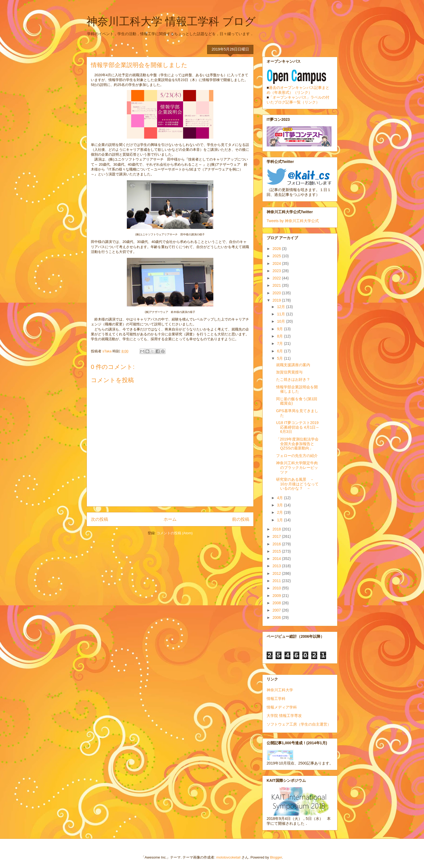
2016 (277, 544)
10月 (281, 321)
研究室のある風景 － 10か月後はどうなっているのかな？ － (297, 484)
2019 (277, 300)
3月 (280, 505)
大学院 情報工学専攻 (284, 716)
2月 (280, 512)
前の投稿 (241, 519)
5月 (280, 358)
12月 (281, 307)
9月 (280, 329)
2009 (277, 596)
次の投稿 (100, 519)
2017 (277, 536)
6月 (280, 351)
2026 (277, 249)
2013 (277, 566)
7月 (280, 343)
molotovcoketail (228, 857)
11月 (281, 314)
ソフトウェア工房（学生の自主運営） (299, 724)
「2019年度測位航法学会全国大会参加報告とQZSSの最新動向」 (297, 444)
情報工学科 (276, 699)
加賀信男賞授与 (289, 372)
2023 (277, 271)
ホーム (170, 519)
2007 (277, 610)
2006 (277, 617)
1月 (280, 520)
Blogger (276, 857)
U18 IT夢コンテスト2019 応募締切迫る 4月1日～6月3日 (298, 427)
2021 (277, 285)
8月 (280, 336)
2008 (277, 603)
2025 (277, 256)
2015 (277, 551)
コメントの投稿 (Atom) (175, 533)
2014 (277, 559)
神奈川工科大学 (280, 690)
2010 (277, 588)
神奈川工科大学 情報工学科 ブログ (171, 21)
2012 (277, 573)
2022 (277, 278)
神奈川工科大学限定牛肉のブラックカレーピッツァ (297, 468)
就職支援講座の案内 (293, 365)
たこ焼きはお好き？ (293, 379)
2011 (277, 581)
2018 (277, 529)
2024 (277, 263)
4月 (280, 498)
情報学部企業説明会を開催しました (297, 389)
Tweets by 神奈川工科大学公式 (293, 221)
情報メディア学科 (282, 707)
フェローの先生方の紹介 (297, 456)
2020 (277, 293)
